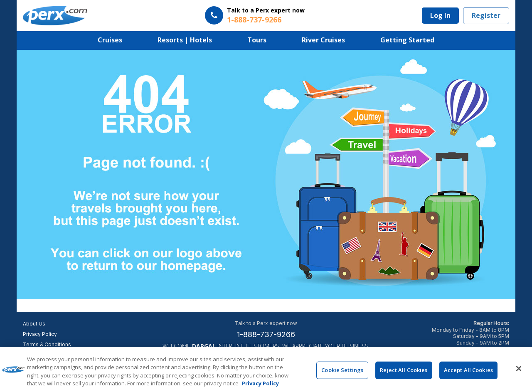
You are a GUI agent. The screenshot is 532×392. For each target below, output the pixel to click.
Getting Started (407, 40)
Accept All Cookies (468, 370)
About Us (34, 324)
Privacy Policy (40, 334)
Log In (440, 15)
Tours (257, 40)
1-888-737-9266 (266, 334)
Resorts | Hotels (185, 40)
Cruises (110, 40)
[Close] (519, 369)
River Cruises (323, 40)
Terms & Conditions (47, 344)
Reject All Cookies (404, 370)
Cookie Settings (342, 370)
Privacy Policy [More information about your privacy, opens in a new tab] (260, 384)
